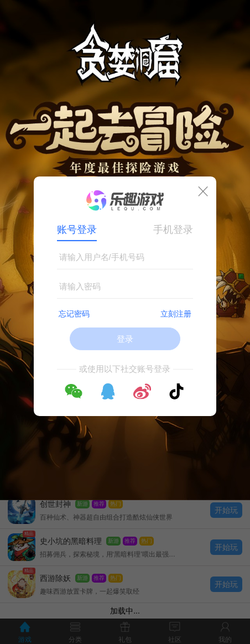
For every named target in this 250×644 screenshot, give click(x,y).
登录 (125, 339)
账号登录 (77, 230)
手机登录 (173, 230)
